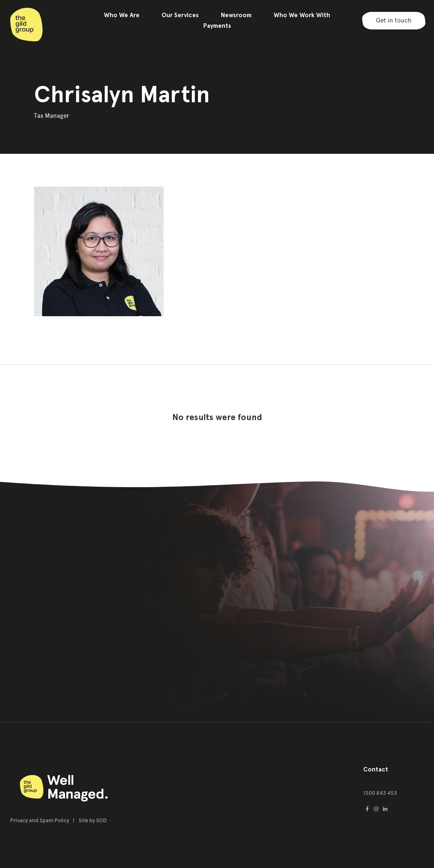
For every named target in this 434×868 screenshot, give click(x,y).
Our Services (180, 15)
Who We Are (122, 15)
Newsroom (236, 15)
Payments (217, 26)
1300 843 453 (380, 793)
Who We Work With (302, 15)
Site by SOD (93, 820)
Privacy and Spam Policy (40, 820)
